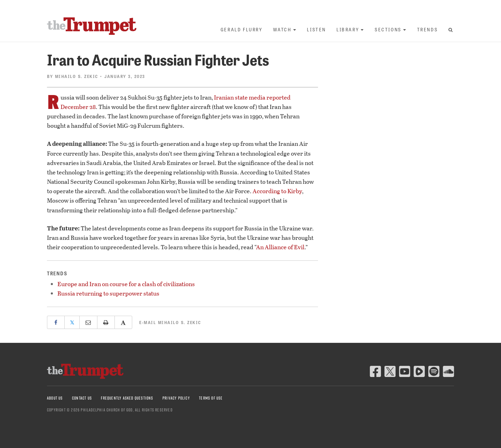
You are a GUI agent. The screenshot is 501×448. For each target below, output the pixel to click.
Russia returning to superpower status (108, 293)
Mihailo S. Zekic (77, 76)
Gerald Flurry (242, 29)
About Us (55, 398)
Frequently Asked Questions (127, 398)
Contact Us (82, 398)
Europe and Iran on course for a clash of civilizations (126, 284)
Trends (428, 29)
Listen (316, 29)
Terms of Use (211, 398)
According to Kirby (277, 191)
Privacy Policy (176, 398)
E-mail (170, 322)
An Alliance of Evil (280, 247)
